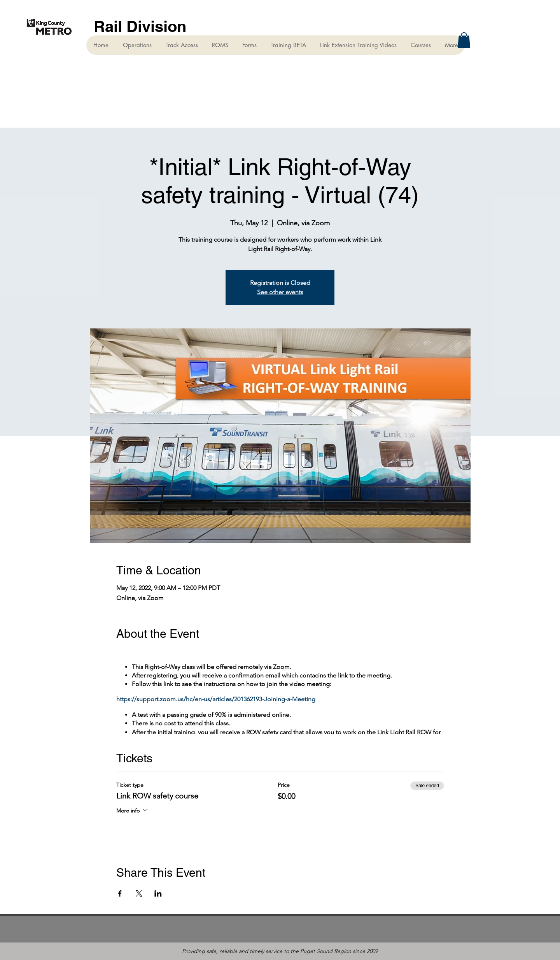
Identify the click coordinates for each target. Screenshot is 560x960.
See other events (280, 292)
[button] (464, 40)
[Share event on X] (139, 893)
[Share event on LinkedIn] (158, 893)
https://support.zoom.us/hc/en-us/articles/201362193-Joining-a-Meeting (216, 699)
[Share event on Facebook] (120, 893)
